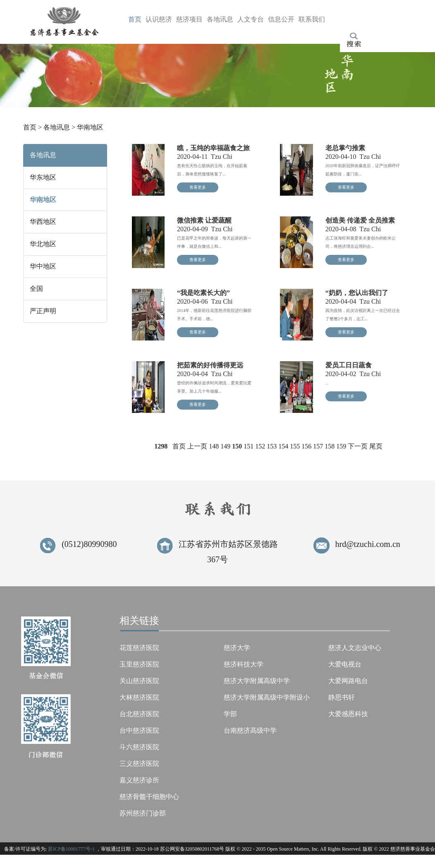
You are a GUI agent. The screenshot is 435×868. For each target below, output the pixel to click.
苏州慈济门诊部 (143, 813)
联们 (312, 19)
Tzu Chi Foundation (242, 862)
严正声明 (43, 311)
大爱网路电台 (348, 681)
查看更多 (198, 187)
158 (330, 446)
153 (272, 446)
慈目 (189, 19)
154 (283, 446)
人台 (251, 19)
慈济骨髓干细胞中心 (149, 797)
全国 (36, 289)
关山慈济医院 (139, 681)
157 (318, 446)
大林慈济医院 (139, 697)
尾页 (376, 446)
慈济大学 (237, 648)
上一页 (197, 446)
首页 (30, 127)
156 (306, 446)
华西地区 (43, 222)
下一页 (358, 446)
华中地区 (43, 266)
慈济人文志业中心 (355, 648)
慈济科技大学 (244, 664)
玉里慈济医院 (139, 664)
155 (295, 446)
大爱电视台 (345, 664)
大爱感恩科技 (348, 714)
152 (260, 446)
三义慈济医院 (139, 764)
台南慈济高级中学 (250, 730)
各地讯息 (57, 127)
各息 (220, 19)
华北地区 (43, 244)
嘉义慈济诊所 (139, 780)
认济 (159, 19)
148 (214, 446)
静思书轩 (342, 697)
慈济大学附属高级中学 (257, 681)
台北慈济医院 (139, 714)
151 (249, 446)
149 (225, 446)
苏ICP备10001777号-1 (71, 849)
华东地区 (43, 177)
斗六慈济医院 (139, 747)
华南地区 (90, 127)
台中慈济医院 (139, 730)
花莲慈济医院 (139, 648)
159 (341, 446)
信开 (281, 19)
